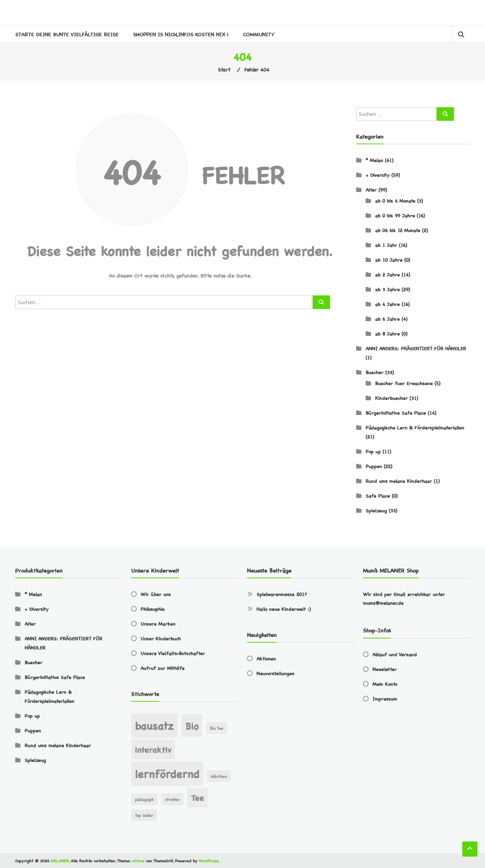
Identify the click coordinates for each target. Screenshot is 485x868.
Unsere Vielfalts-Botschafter (173, 653)
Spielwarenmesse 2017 (282, 594)
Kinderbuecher (391, 398)
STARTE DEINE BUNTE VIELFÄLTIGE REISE (67, 34)
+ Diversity (378, 175)
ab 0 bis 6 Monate (395, 201)
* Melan (374, 160)
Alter (371, 190)
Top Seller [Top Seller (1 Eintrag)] (144, 815)
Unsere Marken (158, 624)
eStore (138, 861)
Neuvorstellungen (275, 673)
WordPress (208, 861)
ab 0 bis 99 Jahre (395, 215)
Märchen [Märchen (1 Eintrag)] (219, 776)
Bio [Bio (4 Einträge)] (192, 725)
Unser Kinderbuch (161, 638)
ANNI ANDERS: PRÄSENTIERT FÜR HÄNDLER (416, 348)
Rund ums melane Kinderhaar (399, 481)
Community (259, 34)
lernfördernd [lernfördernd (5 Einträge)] (167, 773)
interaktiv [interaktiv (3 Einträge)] (153, 749)
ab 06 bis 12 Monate (398, 230)
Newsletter (385, 669)
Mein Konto (385, 684)
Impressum (385, 699)
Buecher (375, 372)
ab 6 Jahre (387, 319)
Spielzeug (376, 510)
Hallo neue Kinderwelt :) (284, 609)
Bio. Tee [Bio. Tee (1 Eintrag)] (217, 728)
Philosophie (153, 609)
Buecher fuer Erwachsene (404, 383)
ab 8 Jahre (387, 333)
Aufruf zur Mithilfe (163, 668)
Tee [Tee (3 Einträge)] (197, 797)
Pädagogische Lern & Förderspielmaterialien (415, 427)
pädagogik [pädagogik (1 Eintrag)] (144, 799)
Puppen (374, 466)
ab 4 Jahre (387, 304)
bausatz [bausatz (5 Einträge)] (154, 725)
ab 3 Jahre (387, 289)
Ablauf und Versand (395, 654)
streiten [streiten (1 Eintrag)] (172, 799)
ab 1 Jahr (386, 245)
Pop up (373, 451)
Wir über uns (156, 594)
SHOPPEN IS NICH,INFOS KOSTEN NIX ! (181, 34)
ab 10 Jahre (389, 260)
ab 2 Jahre (387, 274)
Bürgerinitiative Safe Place (396, 413)
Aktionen (266, 658)
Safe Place (378, 496)
